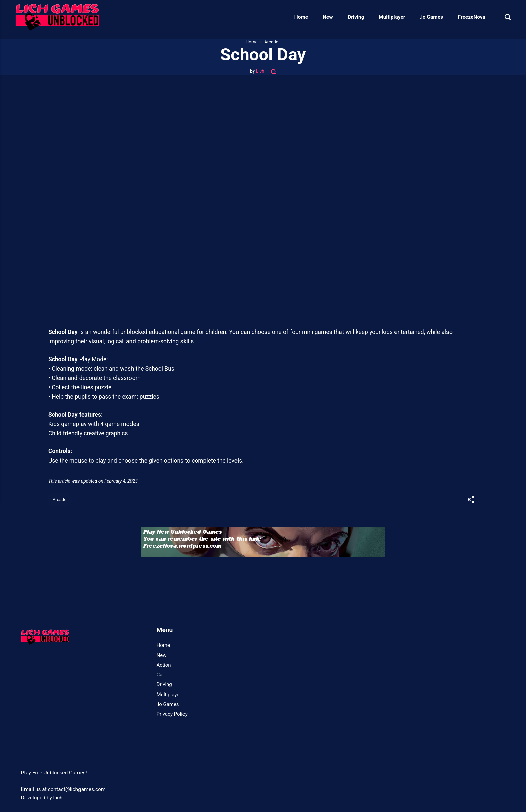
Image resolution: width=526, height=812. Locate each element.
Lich (260, 71)
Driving (350, 17)
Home (296, 17)
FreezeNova (466, 17)
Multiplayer (386, 17)
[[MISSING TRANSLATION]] (471, 500)
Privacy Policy (173, 714)
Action (164, 665)
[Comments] (274, 71)
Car (161, 675)
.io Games (426, 17)
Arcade (60, 500)
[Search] (502, 17)
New (323, 17)
